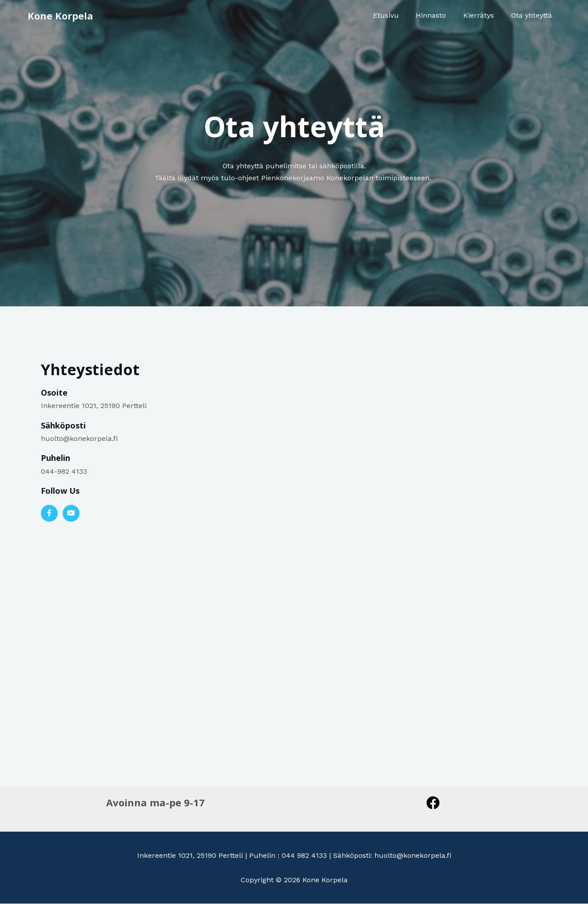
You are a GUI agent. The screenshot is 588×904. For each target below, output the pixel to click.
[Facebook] (433, 803)
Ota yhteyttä (533, 15)
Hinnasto (438, 15)
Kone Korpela (60, 16)
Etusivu (396, 15)
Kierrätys (483, 15)
